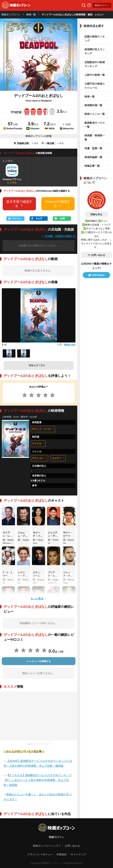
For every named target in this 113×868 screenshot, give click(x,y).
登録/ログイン (102, 5)
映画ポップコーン (11, 15)
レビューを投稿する (39, 661)
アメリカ (38, 443)
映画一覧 (31, 15)
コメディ (58, 458)
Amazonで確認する (58, 204)
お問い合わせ (96, 255)
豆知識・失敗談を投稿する (59, 236)
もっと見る (39, 598)
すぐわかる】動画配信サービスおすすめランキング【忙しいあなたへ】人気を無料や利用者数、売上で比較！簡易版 (38, 780)
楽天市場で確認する (19, 204)
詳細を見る (96, 214)
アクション (39, 458)
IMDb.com (70, 345)
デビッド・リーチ (43, 429)
